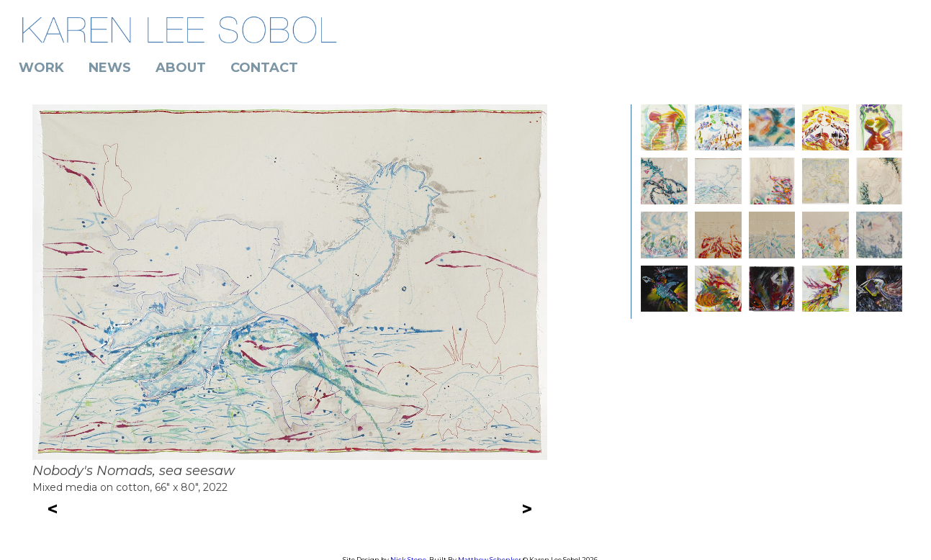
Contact (264, 68)
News (110, 68)
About (181, 68)
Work (41, 68)
